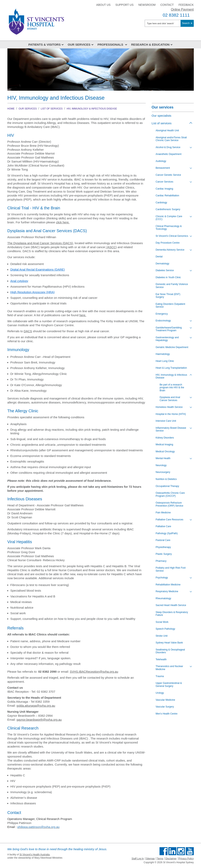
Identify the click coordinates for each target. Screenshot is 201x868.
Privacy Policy (186, 859)
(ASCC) (111, 247)
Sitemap (150, 859)
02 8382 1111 (176, 15)
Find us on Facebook (164, 851)
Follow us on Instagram (181, 851)
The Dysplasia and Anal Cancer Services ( (36, 243)
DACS (68, 243)
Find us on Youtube (190, 851)
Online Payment (182, 10)
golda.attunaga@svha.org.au (36, 706)
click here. (63, 222)
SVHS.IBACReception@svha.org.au (94, 672)
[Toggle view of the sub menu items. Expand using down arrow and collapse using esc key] (191, 148)
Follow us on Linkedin (172, 851)
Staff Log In (138, 859)
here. (83, 315)
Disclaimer (171, 859)
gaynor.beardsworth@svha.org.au (39, 720)
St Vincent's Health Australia (34, 855)
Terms (160, 859)
